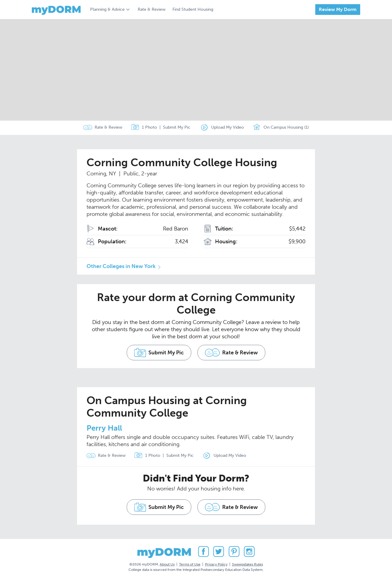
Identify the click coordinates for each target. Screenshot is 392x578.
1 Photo (144, 128)
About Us (167, 563)
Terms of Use (190, 563)
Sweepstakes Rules (247, 563)
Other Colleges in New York (121, 266)
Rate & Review (152, 9)
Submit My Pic (177, 128)
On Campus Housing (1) (282, 128)
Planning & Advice (107, 9)
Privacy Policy (216, 563)
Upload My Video (228, 128)
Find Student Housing (193, 9)
